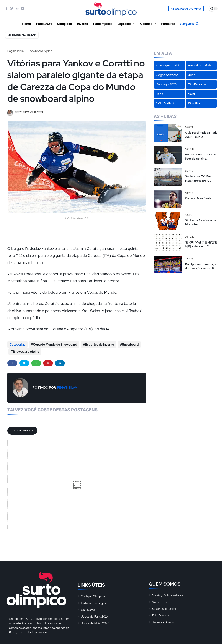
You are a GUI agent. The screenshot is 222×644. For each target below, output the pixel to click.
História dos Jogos (93, 602)
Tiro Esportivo (198, 84)
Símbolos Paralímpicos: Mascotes (201, 222)
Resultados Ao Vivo (186, 9)
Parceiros (168, 24)
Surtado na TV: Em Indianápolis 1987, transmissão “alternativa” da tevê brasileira (199, 179)
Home (26, 24)
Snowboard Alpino (40, 51)
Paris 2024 (44, 24)
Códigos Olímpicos (94, 595)
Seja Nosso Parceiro (165, 607)
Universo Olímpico (164, 621)
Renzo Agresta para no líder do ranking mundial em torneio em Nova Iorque (201, 157)
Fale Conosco (161, 614)
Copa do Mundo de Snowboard (55, 345)
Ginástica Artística (201, 65)
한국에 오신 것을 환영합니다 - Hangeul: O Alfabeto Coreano (201, 244)
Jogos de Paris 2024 (95, 615)
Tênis (160, 94)
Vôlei (192, 94)
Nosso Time (160, 600)
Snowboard (130, 345)
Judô (192, 75)
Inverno (82, 24)
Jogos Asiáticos (167, 75)
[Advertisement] (186, 305)
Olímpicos (64, 24)
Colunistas (88, 608)
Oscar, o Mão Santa (198, 198)
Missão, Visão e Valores (167, 594)
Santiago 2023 (166, 84)
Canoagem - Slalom (170, 65)
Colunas (146, 24)
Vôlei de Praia (166, 103)
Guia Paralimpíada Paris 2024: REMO (201, 135)
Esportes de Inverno (99, 345)
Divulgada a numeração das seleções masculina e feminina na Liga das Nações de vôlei (201, 266)
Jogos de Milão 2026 (95, 622)
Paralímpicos (103, 24)
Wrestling (195, 103)
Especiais (124, 24)
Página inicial (16, 51)
